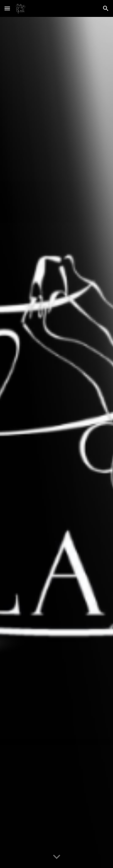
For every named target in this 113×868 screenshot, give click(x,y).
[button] (7, 8)
